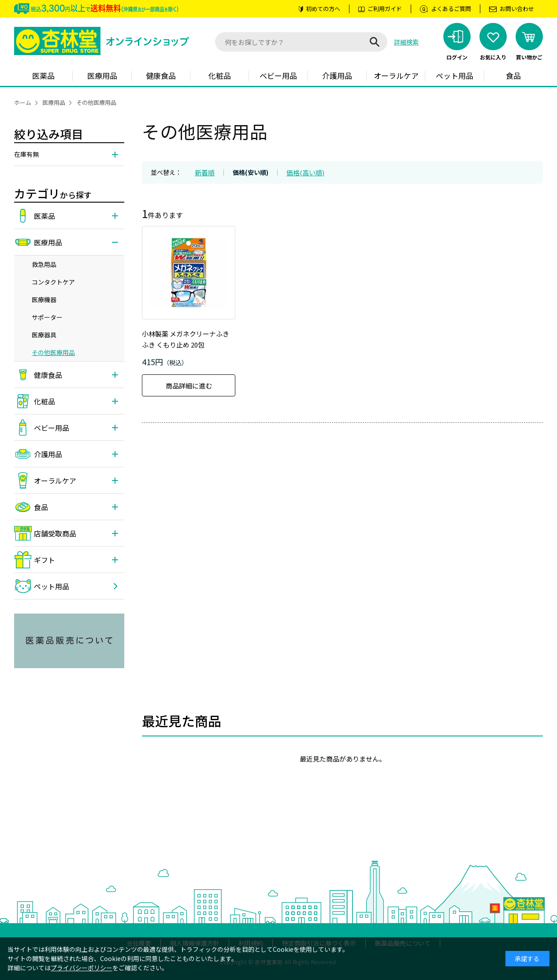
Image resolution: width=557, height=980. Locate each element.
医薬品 (43, 76)
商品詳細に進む (189, 386)
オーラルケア (396, 76)
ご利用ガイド (385, 9)
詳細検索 (406, 42)
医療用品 (102, 76)
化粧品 (220, 76)
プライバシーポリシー (82, 968)
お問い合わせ (517, 9)
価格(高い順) (305, 172)
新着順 (205, 172)
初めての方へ (323, 9)
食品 (513, 76)
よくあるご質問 (451, 9)
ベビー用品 (278, 76)
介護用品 (337, 76)
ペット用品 (455, 76)
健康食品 (161, 76)
